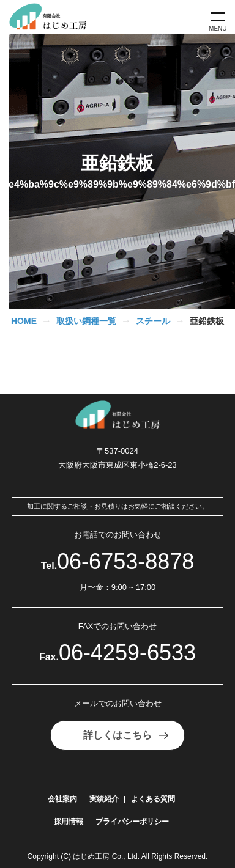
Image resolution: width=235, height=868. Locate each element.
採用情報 (69, 822)
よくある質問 (153, 799)
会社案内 (62, 799)
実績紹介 (104, 799)
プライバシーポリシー (132, 822)
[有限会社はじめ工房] (53, 17)
